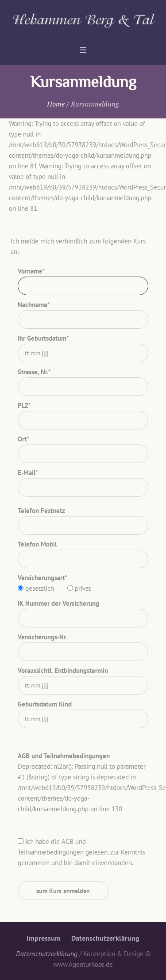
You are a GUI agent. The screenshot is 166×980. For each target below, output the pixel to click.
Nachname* (34, 305)
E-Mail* (28, 473)
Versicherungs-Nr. (42, 637)
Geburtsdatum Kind (45, 704)
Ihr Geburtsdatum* (43, 338)
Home (56, 104)
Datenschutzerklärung (105, 938)
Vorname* (31, 271)
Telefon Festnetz (41, 511)
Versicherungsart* (42, 578)
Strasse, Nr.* (34, 372)
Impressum (44, 938)
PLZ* (24, 405)
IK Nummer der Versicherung (58, 603)
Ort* (23, 439)
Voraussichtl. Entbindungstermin (63, 670)
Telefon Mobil (37, 544)
